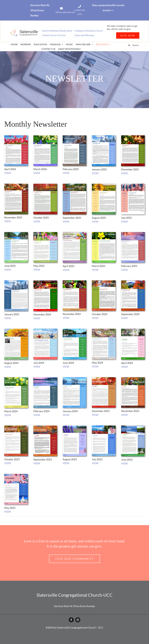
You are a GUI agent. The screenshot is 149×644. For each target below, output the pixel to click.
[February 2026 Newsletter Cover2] (74, 137)
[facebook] (71, 620)
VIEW (8, 173)
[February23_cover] (45, 379)
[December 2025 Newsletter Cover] (133, 137)
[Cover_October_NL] (16, 427)
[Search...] (135, 45)
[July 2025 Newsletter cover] (133, 185)
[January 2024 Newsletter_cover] (74, 379)
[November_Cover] (133, 379)
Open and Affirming (84, 35)
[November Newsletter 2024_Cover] (74, 282)
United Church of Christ (54, 35)
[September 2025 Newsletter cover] (74, 185)
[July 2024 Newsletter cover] (45, 330)
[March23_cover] (16, 379)
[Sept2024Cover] (133, 282)
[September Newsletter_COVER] (74, 427)
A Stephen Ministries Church (89, 31)
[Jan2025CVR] (16, 282)
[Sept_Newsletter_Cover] (45, 427)
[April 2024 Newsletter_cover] (133, 330)
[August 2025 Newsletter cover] (104, 185)
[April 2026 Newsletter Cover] (16, 137)
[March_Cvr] (104, 233)
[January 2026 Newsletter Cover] (104, 137)
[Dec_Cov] (45, 282)
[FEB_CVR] (133, 233)
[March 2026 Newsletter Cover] (45, 137)
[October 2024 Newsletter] (104, 282)
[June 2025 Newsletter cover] (16, 233)
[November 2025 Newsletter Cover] (16, 185)
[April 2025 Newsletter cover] (74, 233)
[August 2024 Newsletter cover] (16, 330)
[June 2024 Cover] (74, 330)
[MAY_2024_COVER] (104, 330)
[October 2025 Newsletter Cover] (45, 185)
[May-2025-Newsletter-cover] (45, 233)
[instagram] (78, 620)
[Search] (129, 45)
